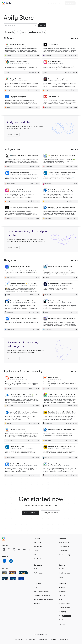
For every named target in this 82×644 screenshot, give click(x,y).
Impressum (63, 624)
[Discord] (24, 549)
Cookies (53, 639)
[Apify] (7, 3)
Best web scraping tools (42, 595)
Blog (60, 599)
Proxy (36, 551)
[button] (45, 539)
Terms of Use (18, 639)
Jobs (65, 616)
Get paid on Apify (64, 555)
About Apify (63, 587)
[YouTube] (19, 549)
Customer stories (64, 608)
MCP (35, 555)
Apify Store (38, 542)
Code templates (64, 547)
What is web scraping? (41, 591)
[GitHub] (14, 549)
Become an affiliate (65, 603)
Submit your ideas (65, 573)
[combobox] (21, 25)
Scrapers (37, 603)
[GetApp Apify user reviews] (4, 573)
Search (42, 25)
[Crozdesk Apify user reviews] (21, 579)
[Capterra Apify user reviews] (23, 573)
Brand (61, 620)
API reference (63, 551)
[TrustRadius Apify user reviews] (13, 579)
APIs (35, 587)
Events (62, 595)
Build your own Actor (50, 513)
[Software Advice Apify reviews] (13, 573)
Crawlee (38, 559)
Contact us (62, 591)
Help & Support (65, 569)
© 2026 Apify (64, 639)
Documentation (64, 542)
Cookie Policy (43, 639)
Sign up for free (30, 513)
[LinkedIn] (4, 549)
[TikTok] (30, 549)
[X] (9, 549)
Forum (61, 577)
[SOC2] (11, 561)
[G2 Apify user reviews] (5, 579)
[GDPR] (4, 561)
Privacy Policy (31, 639)
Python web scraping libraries (44, 599)
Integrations (38, 547)
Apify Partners (39, 573)
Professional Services (41, 569)
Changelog (62, 612)
